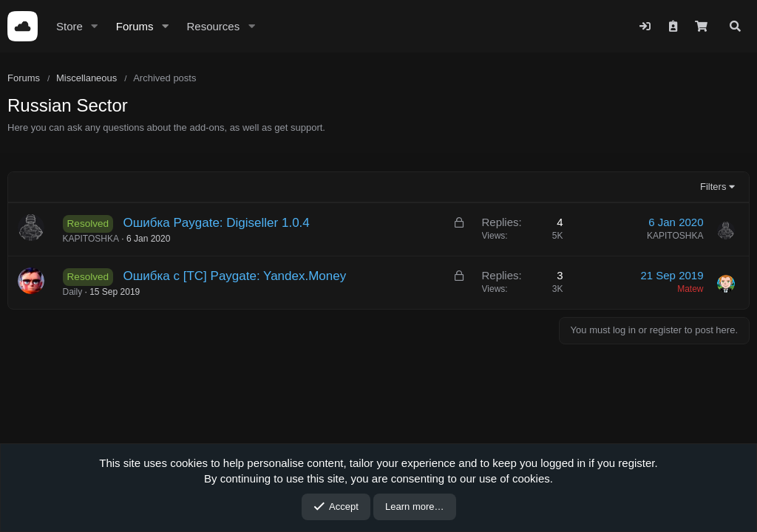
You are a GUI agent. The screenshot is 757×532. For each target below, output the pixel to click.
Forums (135, 26)
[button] (95, 26)
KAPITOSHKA (91, 239)
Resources (213, 26)
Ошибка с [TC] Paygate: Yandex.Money (234, 276)
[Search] (735, 26)
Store (69, 26)
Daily (73, 292)
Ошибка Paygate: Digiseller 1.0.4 (216, 223)
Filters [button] (713, 187)
